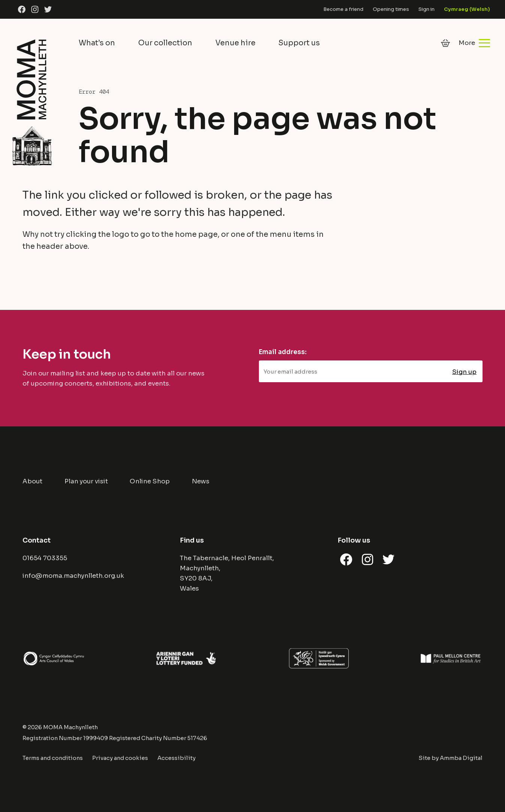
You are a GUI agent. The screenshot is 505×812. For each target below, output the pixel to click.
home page (196, 234)
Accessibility (176, 758)
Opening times (391, 9)
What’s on (97, 43)
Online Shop (150, 481)
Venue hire (235, 43)
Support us (299, 43)
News (201, 481)
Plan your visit (86, 481)
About (32, 481)
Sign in (427, 9)
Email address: (283, 352)
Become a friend (343, 9)
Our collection (165, 43)
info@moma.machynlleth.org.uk (73, 576)
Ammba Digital (461, 758)
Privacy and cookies (120, 758)
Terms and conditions (53, 758)
